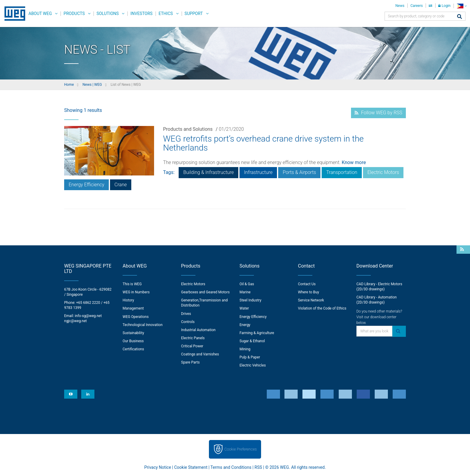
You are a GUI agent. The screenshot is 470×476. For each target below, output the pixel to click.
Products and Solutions (188, 129)
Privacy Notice (158, 467)
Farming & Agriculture (257, 333)
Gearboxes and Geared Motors (205, 292)
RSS (258, 467)
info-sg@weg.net (88, 316)
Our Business (133, 341)
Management (133, 308)
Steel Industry (250, 300)
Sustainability (133, 333)
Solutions (108, 13)
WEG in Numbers (136, 292)
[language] (462, 6)
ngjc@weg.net (76, 321)
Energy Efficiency (86, 185)
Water (244, 308)
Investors (141, 13)
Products (74, 13)
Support (194, 13)
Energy (245, 325)
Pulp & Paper (250, 357)
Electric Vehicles (253, 365)
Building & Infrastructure (208, 172)
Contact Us (307, 284)
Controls (188, 322)
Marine (245, 292)
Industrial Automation (198, 330)
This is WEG (132, 284)
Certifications (133, 349)
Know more (354, 162)
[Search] (460, 17)
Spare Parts (190, 362)
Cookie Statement (191, 467)
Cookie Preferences (241, 449)
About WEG (40, 13)
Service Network (311, 300)
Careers (416, 6)
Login (444, 6)
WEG (13, 13)
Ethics (166, 13)
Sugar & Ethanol (252, 341)
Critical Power (192, 346)
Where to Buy (308, 292)
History (128, 300)
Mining (245, 349)
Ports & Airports (299, 172)
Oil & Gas (247, 284)
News (400, 6)
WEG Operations (136, 317)
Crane (121, 185)
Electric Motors (383, 172)
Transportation (342, 172)
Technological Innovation (143, 325)
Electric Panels (193, 338)
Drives (186, 314)
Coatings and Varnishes (200, 354)
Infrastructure (258, 172)
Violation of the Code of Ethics (322, 308)
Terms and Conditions (231, 467)
